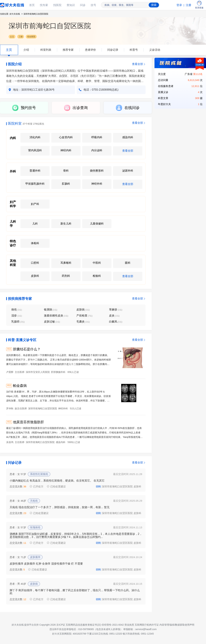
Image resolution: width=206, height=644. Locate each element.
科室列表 (46, 50)
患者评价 (90, 50)
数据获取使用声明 (185, 625)
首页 (32, 5)
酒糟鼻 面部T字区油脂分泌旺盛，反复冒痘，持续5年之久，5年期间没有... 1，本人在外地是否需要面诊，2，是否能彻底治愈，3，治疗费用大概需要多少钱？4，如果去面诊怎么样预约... (76, 535)
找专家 (44, 5)
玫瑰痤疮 (35, 527)
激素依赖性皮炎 (56, 316)
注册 (188, 5)
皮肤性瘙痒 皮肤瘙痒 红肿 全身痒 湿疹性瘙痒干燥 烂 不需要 (46, 564)
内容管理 (164, 625)
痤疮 (17, 310)
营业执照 (129, 625)
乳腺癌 (18, 322)
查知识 (71, 5)
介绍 (26, 50)
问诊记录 (113, 50)
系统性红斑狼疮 (39, 474)
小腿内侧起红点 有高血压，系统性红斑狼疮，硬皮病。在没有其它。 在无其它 (57, 481)
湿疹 (17, 316)
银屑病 (51, 310)
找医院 (57, 5)
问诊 (83, 5)
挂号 (93, 5)
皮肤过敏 (52, 322)
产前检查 (84, 316)
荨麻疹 (116, 310)
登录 (179, 5)
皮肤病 (83, 310)
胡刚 (98, 486)
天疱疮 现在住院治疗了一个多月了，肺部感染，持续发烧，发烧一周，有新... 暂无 (60, 507)
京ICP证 (61, 625)
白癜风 (116, 322)
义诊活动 (155, 50)
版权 (172, 625)
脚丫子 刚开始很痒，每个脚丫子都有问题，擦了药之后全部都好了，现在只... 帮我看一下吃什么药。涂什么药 (75, 592)
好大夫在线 (7, 4)
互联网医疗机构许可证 (147, 625)
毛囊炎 (83, 322)
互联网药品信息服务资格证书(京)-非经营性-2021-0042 (95, 625)
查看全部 (138, 64)
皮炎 (114, 316)
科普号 (134, 50)
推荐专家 (68, 50)
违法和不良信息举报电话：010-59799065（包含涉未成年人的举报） (86, 629)
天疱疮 (34, 501)
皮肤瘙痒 (35, 557)
